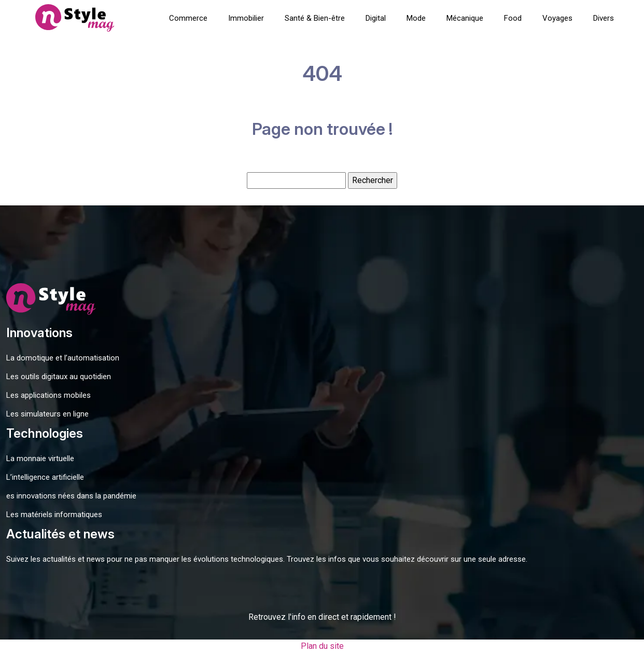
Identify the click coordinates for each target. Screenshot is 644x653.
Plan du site (322, 646)
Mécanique (465, 18)
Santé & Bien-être (315, 18)
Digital (376, 18)
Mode (416, 18)
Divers (604, 18)
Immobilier (246, 18)
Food (513, 18)
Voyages (557, 18)
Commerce (188, 18)
